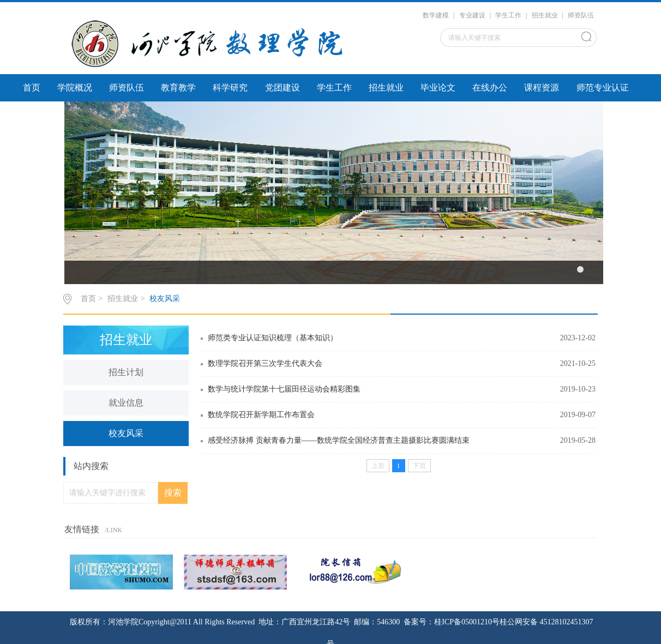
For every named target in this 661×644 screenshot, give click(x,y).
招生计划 (126, 372)
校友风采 (165, 299)
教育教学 (178, 88)
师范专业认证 (603, 88)
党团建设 (283, 88)
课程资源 (542, 88)
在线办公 (490, 88)
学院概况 (75, 88)
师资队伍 (581, 15)
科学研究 (230, 88)
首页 (32, 88)
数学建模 (436, 15)
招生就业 (545, 15)
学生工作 (508, 15)
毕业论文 (438, 88)
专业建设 (472, 15)
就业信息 (126, 403)
